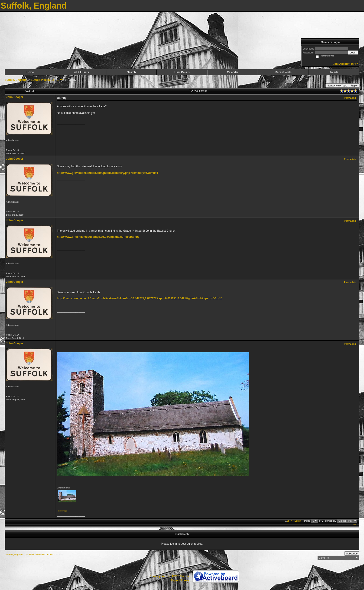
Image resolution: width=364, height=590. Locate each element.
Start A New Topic (337, 86)
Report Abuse (180, 580)
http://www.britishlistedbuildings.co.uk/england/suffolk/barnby (98, 237)
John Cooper (15, 97)
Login (353, 53)
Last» (298, 521)
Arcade (334, 72)
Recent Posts (283, 72)
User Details (182, 72)
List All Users (81, 72)
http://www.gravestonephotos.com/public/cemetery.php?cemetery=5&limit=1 (107, 173)
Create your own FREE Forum (169, 576)
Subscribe (352, 554)
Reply (354, 86)
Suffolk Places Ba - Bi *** (47, 80)
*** (355, 525)
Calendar (233, 72)
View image (62, 511)
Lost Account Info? (345, 64)
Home (30, 72)
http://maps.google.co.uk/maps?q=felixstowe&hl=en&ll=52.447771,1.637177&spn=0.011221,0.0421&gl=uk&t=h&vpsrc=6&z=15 (140, 298)
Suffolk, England (16, 80)
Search (131, 72)
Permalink (350, 98)
